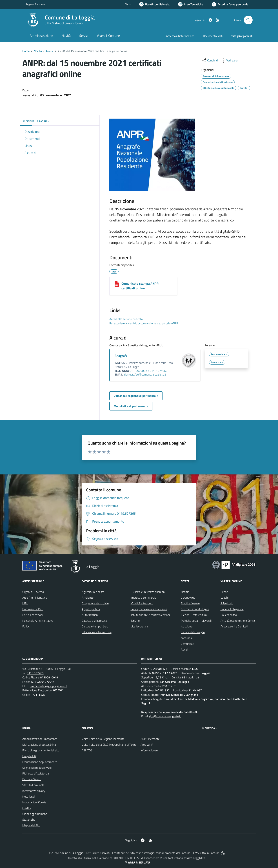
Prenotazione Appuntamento (40, 762)
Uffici (25, 603)
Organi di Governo (33, 592)
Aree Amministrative (35, 598)
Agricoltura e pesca (93, 592)
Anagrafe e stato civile (95, 603)
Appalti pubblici (91, 609)
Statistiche (29, 820)
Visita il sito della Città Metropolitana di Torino (109, 745)
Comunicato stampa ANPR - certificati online (141, 286)
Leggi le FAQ (30, 756)
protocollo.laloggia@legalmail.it (49, 686)
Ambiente (88, 598)
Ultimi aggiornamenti (35, 814)
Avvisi (50, 51)
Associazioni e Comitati (234, 626)
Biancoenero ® (153, 858)
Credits (26, 808)
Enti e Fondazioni (33, 615)
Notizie (185, 592)
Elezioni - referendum (194, 615)
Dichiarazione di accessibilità (39, 745)
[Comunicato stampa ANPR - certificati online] (117, 284)
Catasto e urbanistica (94, 621)
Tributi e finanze (190, 603)
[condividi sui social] (210, 60)
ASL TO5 (87, 750)
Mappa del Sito (31, 825)
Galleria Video (229, 615)
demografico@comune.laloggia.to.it (145, 374)
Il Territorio (227, 603)
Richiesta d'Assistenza (36, 773)
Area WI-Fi (147, 745)
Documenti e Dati (33, 609)
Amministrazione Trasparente (40, 739)
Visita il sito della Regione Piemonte (103, 739)
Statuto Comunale (33, 785)
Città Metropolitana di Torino (64, 23)
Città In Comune (210, 853)
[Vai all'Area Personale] (230, 4)
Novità (38, 51)
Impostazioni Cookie (34, 802)
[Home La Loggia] (60, 20)
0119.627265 (35, 673)
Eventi (224, 592)
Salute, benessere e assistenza (149, 609)
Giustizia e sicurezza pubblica (148, 592)
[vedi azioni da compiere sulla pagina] (230, 60)
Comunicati (188, 644)
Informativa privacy (34, 791)
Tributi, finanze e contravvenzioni (150, 615)
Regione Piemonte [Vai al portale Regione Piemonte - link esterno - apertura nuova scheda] (35, 4)
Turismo (135, 621)
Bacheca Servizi (32, 779)
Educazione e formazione (97, 632)
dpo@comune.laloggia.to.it (165, 716)
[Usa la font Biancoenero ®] (154, 4)
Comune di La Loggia (70, 17)
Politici (26, 626)
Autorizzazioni (90, 615)
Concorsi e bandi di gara (195, 609)
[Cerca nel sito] (248, 20)
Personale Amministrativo (38, 621)
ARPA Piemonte (150, 739)
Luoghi (224, 598)
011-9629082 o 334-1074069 (148, 371)
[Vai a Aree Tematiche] (191, 4)
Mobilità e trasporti (142, 603)
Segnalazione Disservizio (37, 768)
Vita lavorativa (139, 626)
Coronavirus (188, 598)
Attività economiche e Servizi (238, 621)
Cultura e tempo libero (95, 626)
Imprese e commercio (143, 598)
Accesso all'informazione (180, 36)
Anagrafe (121, 356)
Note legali (29, 796)
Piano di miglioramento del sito (41, 750)
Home (26, 51)
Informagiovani (149, 750)
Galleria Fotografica (232, 609)
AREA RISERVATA (137, 862)
